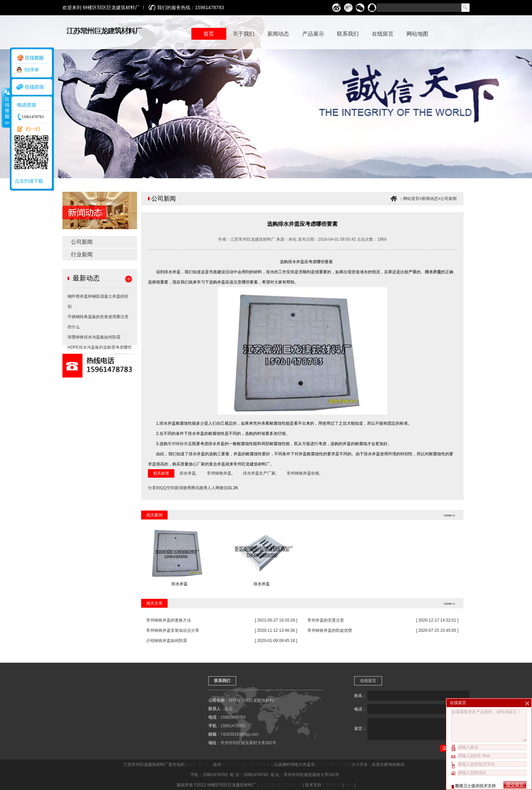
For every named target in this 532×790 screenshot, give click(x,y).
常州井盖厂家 (197, 765)
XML (349, 785)
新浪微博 (183, 488)
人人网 (213, 488)
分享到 (154, 488)
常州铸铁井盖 (180, 444)
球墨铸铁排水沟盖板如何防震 (94, 337)
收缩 (6, 108)
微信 (224, 488)
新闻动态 (430, 199)
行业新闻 (82, 254)
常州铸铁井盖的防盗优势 (330, 630)
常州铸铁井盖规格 (335, 765)
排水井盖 (188, 473)
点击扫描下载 (29, 181)
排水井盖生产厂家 (259, 473)
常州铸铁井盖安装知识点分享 (173, 630)
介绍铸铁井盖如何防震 (167, 641)
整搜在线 (334, 785)
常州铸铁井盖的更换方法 (169, 620)
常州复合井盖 (233, 765)
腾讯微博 (199, 488)
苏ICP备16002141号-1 (281, 785)
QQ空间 (167, 488)
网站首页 (411, 199)
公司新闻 (82, 242)
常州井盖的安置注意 (326, 620)
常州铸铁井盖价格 (303, 473)
